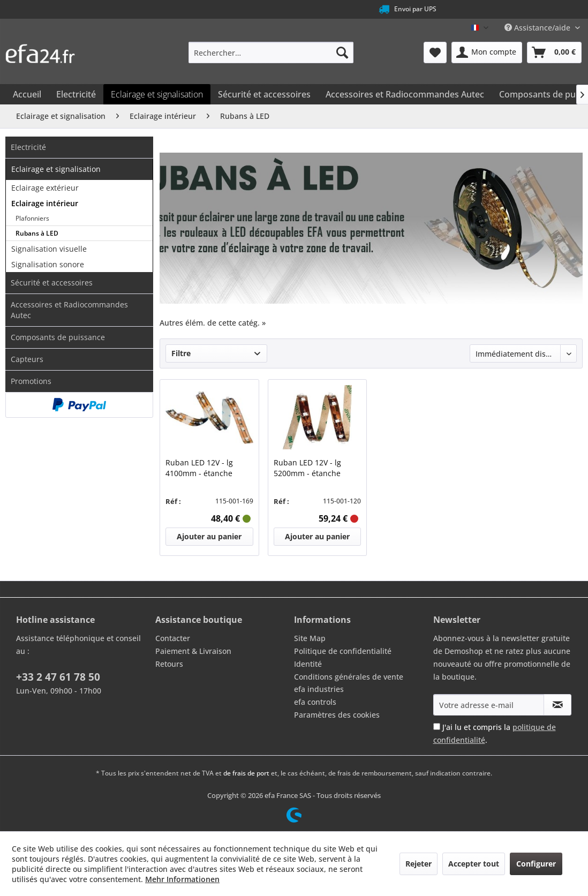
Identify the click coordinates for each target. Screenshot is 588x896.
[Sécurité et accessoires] (264, 94)
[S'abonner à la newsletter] (557, 705)
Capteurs (27, 359)
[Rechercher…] (271, 52)
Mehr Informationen (182, 879)
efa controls (315, 702)
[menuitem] (271, 52)
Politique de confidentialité (343, 651)
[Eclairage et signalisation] (157, 94)
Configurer (536, 864)
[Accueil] (27, 94)
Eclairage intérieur (45, 203)
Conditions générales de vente (349, 677)
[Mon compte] (487, 52)
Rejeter (419, 864)
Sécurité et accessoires (52, 283)
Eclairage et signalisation (56, 169)
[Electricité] (76, 94)
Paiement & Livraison (193, 651)
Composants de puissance (58, 337)
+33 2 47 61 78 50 (58, 677)
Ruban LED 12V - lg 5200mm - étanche (307, 468)
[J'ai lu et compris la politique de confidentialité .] (437, 726)
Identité (308, 664)
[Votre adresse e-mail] (489, 705)
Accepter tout (474, 864)
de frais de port (246, 773)
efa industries (319, 689)
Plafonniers (32, 218)
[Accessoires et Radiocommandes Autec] (405, 94)
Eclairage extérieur (45, 188)
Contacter (173, 638)
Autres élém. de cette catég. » (213, 323)
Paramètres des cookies (337, 715)
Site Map (310, 638)
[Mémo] (435, 52)
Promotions (31, 381)
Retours (169, 664)
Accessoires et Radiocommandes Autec (69, 310)
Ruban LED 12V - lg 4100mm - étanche (199, 468)
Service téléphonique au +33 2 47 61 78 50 (277, 9)
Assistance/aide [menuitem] (538, 28)
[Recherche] (342, 52)
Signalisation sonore (48, 264)
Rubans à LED (37, 233)
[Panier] (554, 52)
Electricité (28, 147)
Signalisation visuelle (49, 249)
